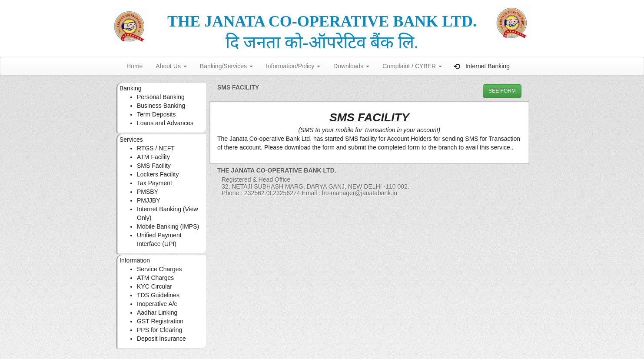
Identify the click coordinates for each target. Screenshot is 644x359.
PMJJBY (149, 200)
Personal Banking (161, 97)
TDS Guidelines (158, 295)
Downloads (351, 66)
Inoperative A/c (157, 304)
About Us (171, 66)
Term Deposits (156, 114)
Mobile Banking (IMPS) (168, 226)
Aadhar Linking (157, 312)
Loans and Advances (165, 123)
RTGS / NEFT (156, 148)
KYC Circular (154, 286)
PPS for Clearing (159, 330)
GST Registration (160, 321)
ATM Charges (155, 278)
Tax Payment (154, 183)
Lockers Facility (158, 174)
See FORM (502, 91)
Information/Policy (293, 66)
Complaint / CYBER (412, 66)
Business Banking (161, 106)
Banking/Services (226, 66)
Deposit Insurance (161, 339)
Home (134, 66)
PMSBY (148, 192)
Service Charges (159, 269)
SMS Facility (154, 166)
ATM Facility (153, 157)
